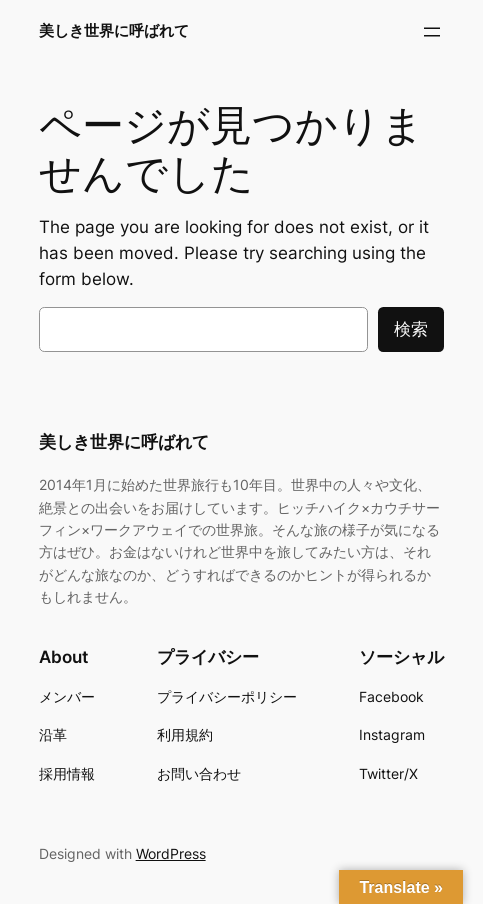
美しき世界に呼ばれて (114, 31)
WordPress (171, 853)
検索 (411, 329)
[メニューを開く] (432, 32)
